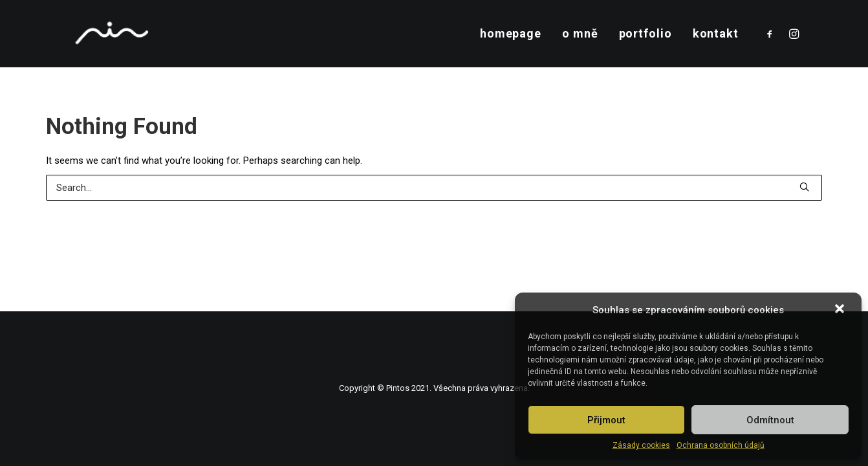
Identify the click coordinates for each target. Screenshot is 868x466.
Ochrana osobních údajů (721, 445)
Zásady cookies (641, 445)
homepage (511, 33)
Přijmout (606, 420)
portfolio (646, 33)
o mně (580, 33)
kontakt (716, 33)
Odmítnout (770, 420)
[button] (841, 310)
